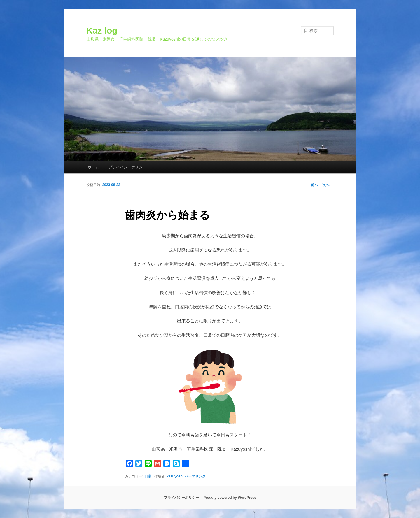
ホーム (93, 167)
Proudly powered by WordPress (230, 498)
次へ (328, 185)
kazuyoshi (175, 476)
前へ (312, 185)
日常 (148, 476)
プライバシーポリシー (127, 167)
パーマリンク (195, 476)
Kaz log (102, 30)
